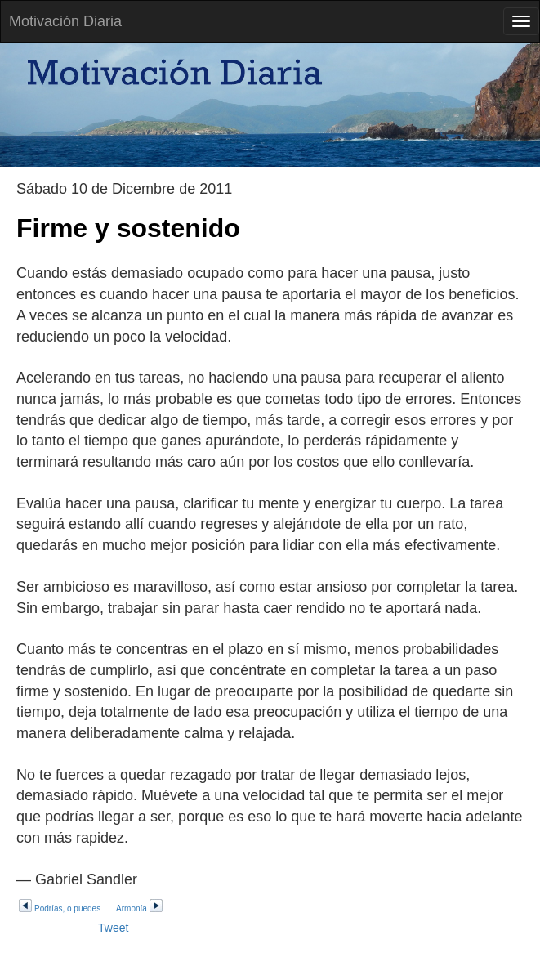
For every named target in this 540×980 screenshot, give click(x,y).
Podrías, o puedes (59, 908)
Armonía (140, 908)
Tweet (113, 928)
